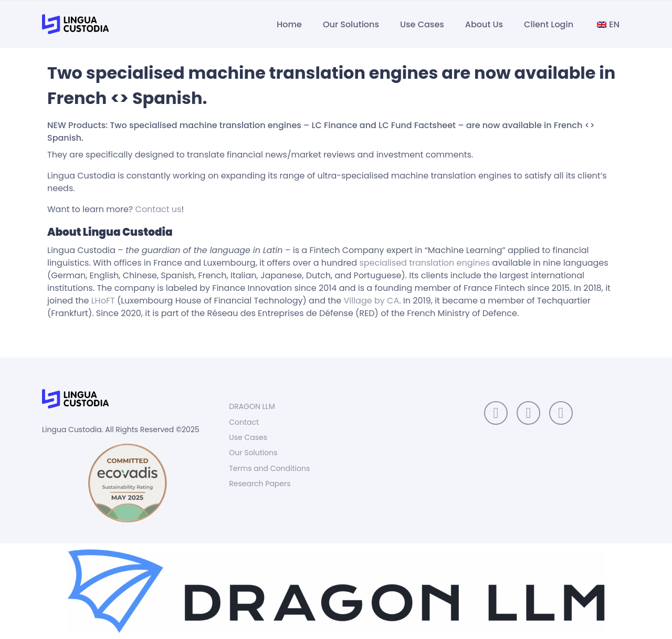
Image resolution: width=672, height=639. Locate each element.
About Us (484, 24)
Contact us (159, 209)
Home (289, 24)
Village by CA (372, 301)
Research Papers (260, 484)
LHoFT (104, 301)
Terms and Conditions (269, 468)
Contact (244, 422)
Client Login (549, 24)
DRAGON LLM (252, 406)
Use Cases (422, 24)
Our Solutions (351, 24)
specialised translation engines (424, 263)
